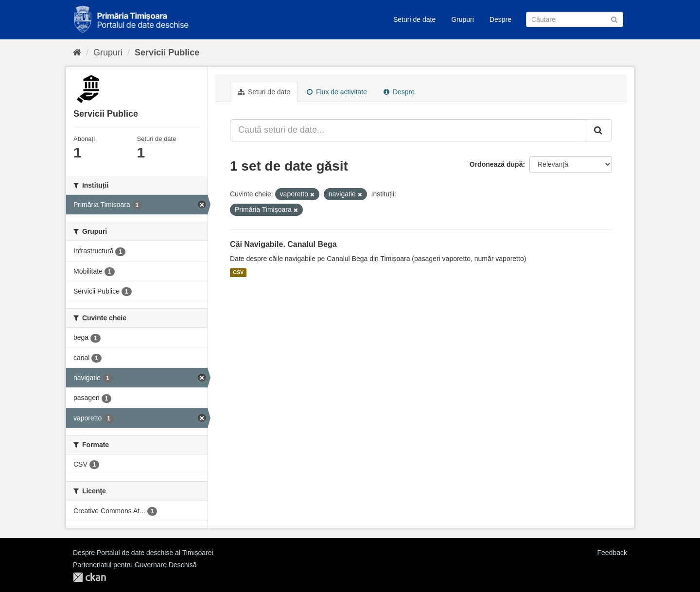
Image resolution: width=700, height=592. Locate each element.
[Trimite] (614, 19)
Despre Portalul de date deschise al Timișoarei (143, 553)
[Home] (77, 52)
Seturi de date (414, 19)
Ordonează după (496, 164)
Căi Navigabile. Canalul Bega (283, 244)
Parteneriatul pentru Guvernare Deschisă (135, 565)
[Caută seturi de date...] (408, 130)
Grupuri (463, 19)
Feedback (612, 553)
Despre (500, 19)
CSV (238, 273)
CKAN (89, 577)
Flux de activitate (337, 92)
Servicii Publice (167, 52)
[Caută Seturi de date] (575, 19)
